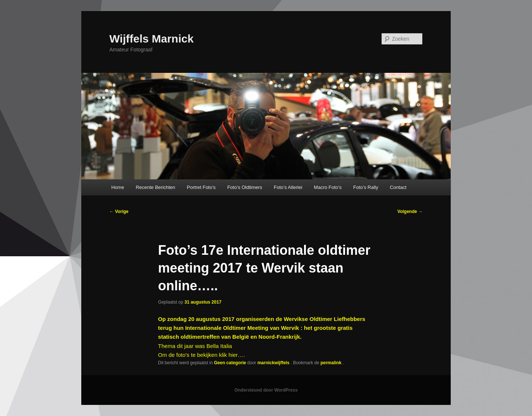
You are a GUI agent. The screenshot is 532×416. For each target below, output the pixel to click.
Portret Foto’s (201, 187)
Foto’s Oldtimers (245, 187)
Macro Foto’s (328, 187)
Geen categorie (230, 363)
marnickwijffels (274, 363)
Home (118, 187)
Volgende (410, 212)
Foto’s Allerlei (288, 187)
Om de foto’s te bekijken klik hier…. (202, 355)
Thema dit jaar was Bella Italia (195, 346)
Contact (398, 187)
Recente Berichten (155, 187)
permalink (331, 363)
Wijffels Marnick (151, 39)
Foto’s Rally (366, 187)
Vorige (119, 212)
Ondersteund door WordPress (266, 390)
